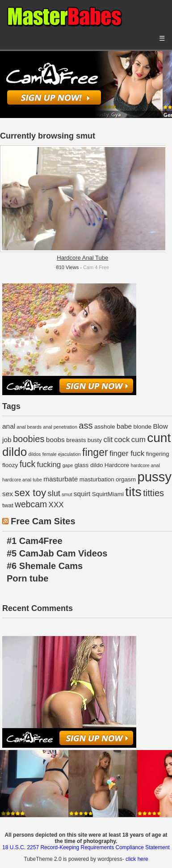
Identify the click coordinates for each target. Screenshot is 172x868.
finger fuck (127, 453)
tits (133, 492)
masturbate (61, 479)
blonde (143, 427)
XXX (56, 505)
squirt (82, 494)
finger (95, 452)
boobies (29, 439)
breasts (76, 440)
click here (137, 859)
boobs (55, 440)
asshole (105, 427)
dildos (35, 454)
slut (54, 493)
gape (68, 465)
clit (108, 440)
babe (124, 426)
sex (8, 494)
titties (153, 493)
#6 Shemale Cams (45, 566)
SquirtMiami (108, 494)
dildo (15, 452)
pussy (154, 477)
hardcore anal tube (22, 480)
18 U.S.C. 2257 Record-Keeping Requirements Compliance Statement (86, 847)
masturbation (97, 479)
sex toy (30, 493)
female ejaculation (62, 454)
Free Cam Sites (43, 521)
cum (138, 440)
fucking (49, 465)
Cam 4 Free (96, 267)
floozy (10, 465)
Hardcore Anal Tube (82, 258)
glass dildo (89, 465)
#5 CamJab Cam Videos (57, 553)
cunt (159, 438)
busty (95, 440)
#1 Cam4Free (35, 541)
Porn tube (27, 578)
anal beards (29, 427)
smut (67, 494)
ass (86, 426)
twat (8, 505)
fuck (28, 464)
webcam (31, 504)
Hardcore (117, 465)
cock (122, 440)
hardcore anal (145, 465)
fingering (158, 454)
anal (9, 426)
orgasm (126, 479)
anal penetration (60, 427)
